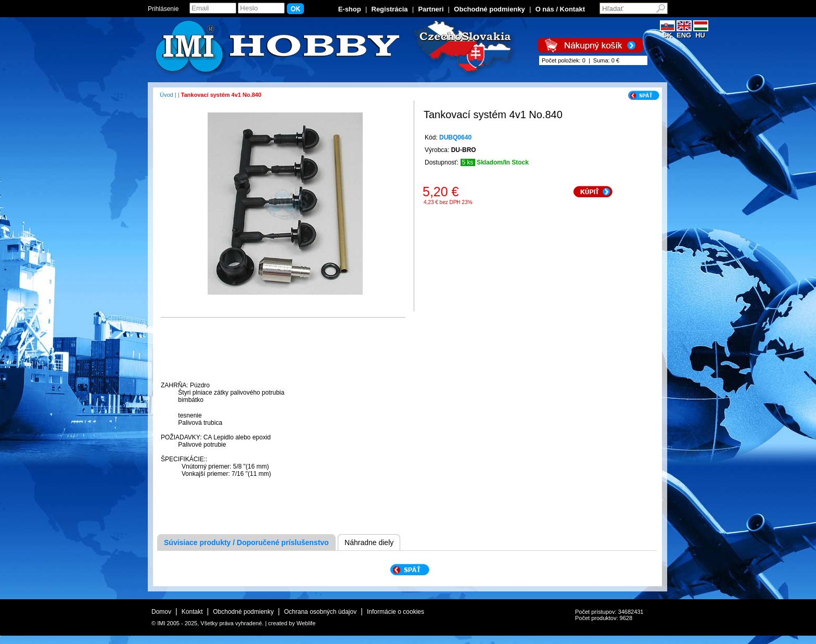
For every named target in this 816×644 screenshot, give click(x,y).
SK (667, 32)
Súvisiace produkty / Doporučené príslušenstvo (246, 542)
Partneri (431, 9)
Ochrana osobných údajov (320, 612)
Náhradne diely (369, 542)
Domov (161, 612)
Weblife (306, 623)
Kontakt (192, 612)
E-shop (350, 9)
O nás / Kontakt (560, 9)
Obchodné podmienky (489, 9)
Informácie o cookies (396, 612)
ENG (684, 32)
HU (701, 32)
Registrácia (390, 9)
